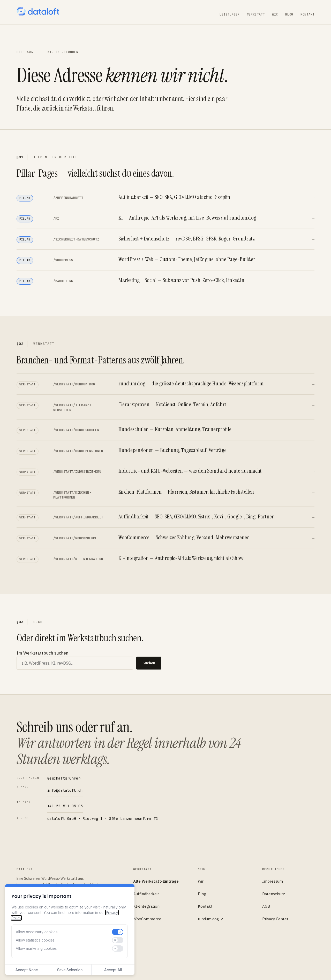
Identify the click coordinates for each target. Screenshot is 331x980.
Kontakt (307, 14)
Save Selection (70, 970)
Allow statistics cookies (35, 940)
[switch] (118, 932)
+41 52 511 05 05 (65, 806)
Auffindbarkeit (146, 894)
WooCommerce (147, 919)
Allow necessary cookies (37, 932)
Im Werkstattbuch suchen (43, 653)
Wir (275, 14)
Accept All (113, 970)
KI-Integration (146, 906)
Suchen (149, 663)
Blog (289, 14)
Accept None (27, 970)
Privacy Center (275, 919)
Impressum (273, 881)
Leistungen (230, 14)
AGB (266, 906)
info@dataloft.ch (65, 790)
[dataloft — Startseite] (38, 11)
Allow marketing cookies (36, 948)
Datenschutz (274, 894)
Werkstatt (256, 14)
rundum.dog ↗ (211, 919)
